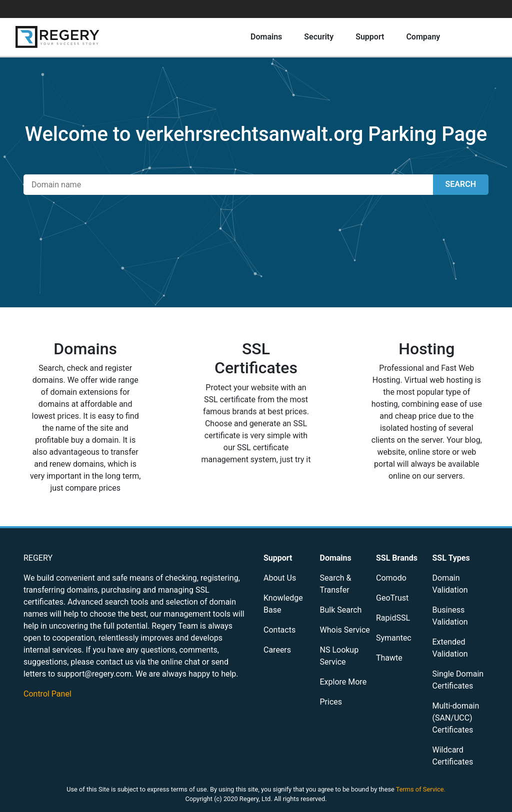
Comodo (391, 578)
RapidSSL (393, 618)
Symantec (394, 638)
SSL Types (451, 558)
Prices (331, 702)
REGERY (38, 558)
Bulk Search (341, 610)
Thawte (389, 658)
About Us (280, 578)
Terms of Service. (421, 789)
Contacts (279, 630)
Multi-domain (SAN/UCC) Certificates (456, 718)
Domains (266, 37)
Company (423, 37)
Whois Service (345, 630)
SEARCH (461, 184)
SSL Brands (397, 558)
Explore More (343, 682)
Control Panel (47, 694)
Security (319, 37)
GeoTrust (392, 598)
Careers (277, 650)
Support (370, 37)
